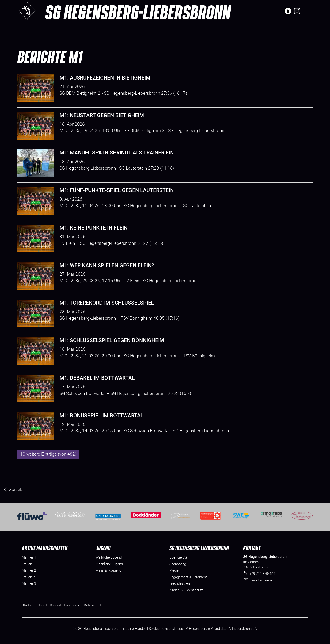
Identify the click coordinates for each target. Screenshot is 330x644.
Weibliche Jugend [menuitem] (109, 557)
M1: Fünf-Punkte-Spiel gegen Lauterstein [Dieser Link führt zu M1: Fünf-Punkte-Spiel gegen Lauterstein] (117, 190)
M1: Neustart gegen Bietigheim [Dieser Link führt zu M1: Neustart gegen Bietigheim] (102, 115)
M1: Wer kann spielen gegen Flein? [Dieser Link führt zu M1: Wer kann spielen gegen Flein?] (107, 266)
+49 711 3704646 (262, 574)
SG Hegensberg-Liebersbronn (138, 12)
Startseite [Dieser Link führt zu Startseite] (29, 605)
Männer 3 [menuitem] (29, 583)
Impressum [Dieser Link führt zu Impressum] (73, 605)
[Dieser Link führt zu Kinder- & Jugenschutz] (186, 590)
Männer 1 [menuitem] (29, 557)
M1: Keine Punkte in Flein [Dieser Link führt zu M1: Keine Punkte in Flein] (93, 228)
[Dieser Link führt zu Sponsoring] (178, 564)
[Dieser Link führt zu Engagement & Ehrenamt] (188, 577)
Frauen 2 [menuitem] (28, 577)
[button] (297, 11)
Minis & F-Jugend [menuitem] (108, 570)
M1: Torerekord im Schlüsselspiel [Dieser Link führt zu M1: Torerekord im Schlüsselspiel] (107, 303)
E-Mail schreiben (262, 580)
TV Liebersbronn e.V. (242, 629)
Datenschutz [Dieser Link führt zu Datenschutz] (93, 605)
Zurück (16, 489)
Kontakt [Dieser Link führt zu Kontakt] (56, 605)
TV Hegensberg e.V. (199, 629)
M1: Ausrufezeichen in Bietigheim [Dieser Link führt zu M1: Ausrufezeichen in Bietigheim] (105, 78)
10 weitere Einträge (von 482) (48, 454)
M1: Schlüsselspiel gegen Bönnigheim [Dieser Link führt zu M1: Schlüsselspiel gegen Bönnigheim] (112, 340)
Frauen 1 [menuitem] (28, 564)
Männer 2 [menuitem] (29, 570)
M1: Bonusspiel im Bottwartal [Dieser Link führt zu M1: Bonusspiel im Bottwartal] (101, 416)
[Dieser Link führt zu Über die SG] (178, 557)
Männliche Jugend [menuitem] (109, 564)
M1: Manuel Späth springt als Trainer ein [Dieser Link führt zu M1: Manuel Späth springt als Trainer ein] (117, 153)
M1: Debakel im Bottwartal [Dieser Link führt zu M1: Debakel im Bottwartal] (97, 378)
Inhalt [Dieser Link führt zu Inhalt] (43, 605)
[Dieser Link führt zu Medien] (175, 571)
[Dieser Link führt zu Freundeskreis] (180, 584)
